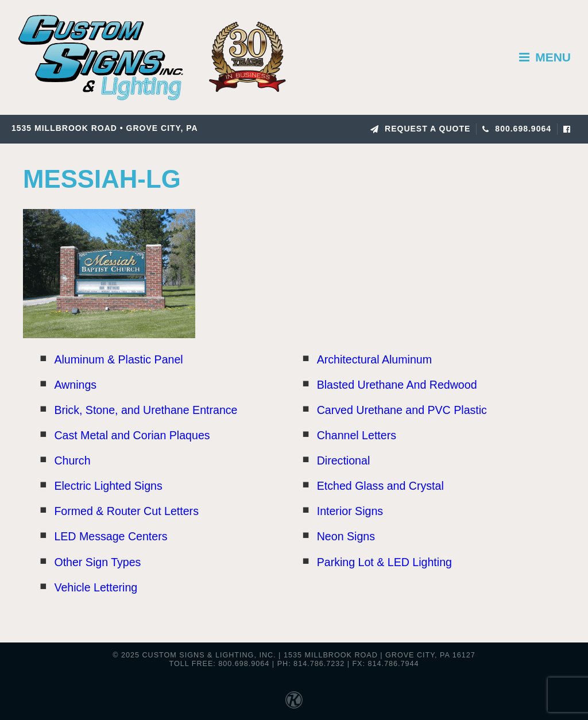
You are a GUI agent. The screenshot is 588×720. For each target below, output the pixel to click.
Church (72, 460)
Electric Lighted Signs (108, 486)
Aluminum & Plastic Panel (118, 359)
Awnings (75, 385)
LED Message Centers (111, 536)
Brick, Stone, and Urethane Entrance (146, 410)
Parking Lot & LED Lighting (384, 562)
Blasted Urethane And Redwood (397, 385)
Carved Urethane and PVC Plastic (402, 410)
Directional (344, 460)
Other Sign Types (97, 562)
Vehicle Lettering (96, 587)
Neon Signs (346, 536)
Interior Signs (350, 511)
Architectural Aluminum (374, 359)
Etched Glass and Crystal (380, 486)
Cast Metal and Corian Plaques (132, 435)
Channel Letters (357, 435)
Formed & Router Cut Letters (126, 511)
